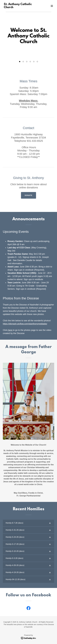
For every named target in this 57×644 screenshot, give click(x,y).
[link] (21, 7)
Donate (28, 195)
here (10, 330)
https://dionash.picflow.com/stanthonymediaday (25, 324)
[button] (20, 62)
